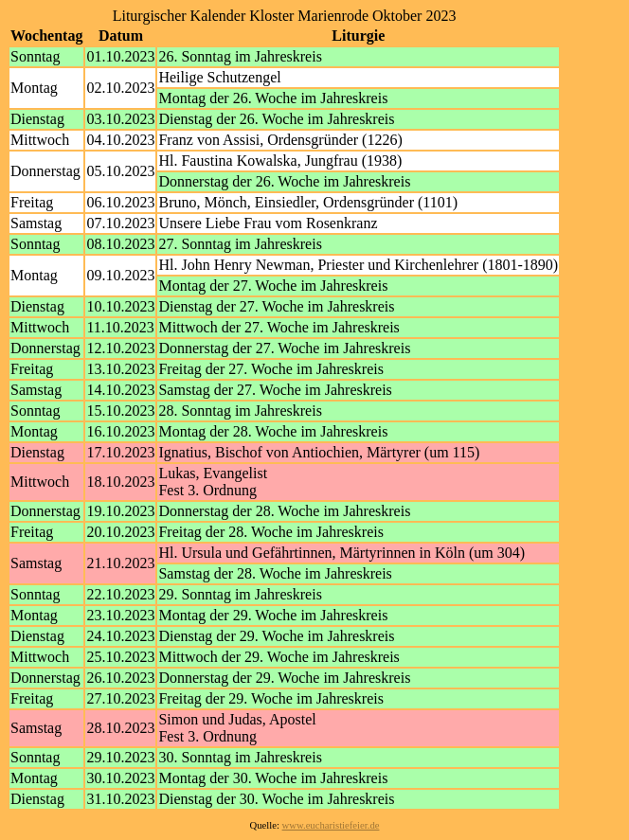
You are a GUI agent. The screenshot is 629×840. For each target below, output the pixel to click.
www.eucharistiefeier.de (331, 825)
